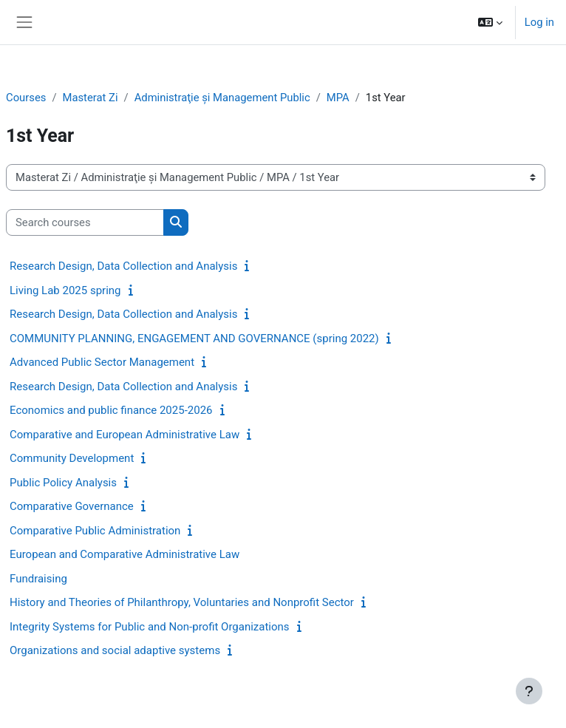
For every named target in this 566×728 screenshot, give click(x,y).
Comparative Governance (72, 506)
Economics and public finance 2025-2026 (111, 410)
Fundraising (38, 579)
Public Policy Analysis (63, 483)
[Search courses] (85, 222)
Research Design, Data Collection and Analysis (123, 266)
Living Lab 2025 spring (65, 290)
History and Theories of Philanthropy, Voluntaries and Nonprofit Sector (182, 602)
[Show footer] (529, 691)
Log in (539, 22)
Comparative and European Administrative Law (125, 435)
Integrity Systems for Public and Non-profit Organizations (150, 627)
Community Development (72, 458)
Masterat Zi (90, 98)
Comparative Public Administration (95, 531)
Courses (26, 98)
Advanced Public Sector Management (102, 362)
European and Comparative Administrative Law (125, 554)
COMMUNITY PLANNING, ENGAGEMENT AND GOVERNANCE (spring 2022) (194, 339)
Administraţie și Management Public (222, 98)
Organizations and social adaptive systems (115, 650)
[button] (490, 22)
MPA (338, 98)
